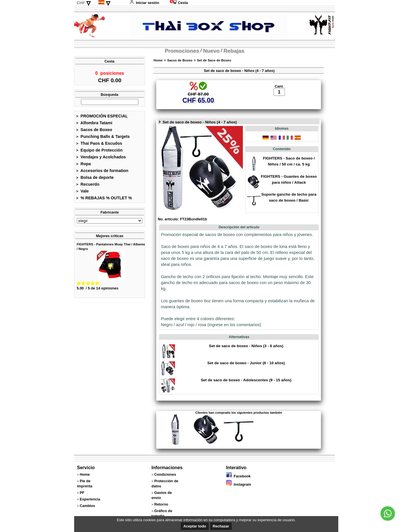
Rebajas (234, 51)
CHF (81, 3)
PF (82, 498)
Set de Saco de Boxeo (214, 60)
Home (158, 60)
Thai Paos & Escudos (99, 145)
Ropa (84, 165)
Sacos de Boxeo (94, 131)
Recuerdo (88, 186)
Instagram (239, 490)
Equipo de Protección (99, 152)
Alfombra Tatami (94, 125)
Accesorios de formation (102, 172)
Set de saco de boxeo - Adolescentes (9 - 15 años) (246, 386)
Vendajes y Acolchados (101, 159)
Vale (82, 193)
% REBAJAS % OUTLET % (104, 200)
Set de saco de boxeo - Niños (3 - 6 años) (246, 352)
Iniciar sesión (144, 3)
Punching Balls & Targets (103, 138)
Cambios (87, 511)
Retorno (161, 510)
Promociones (182, 51)
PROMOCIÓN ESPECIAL (102, 118)
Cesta (179, 3)
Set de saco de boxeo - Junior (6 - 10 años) (246, 369)
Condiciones (165, 480)
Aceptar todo (195, 526)
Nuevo (211, 51)
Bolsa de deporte (95, 179)
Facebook (238, 482)
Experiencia (90, 505)
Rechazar (221, 526)
